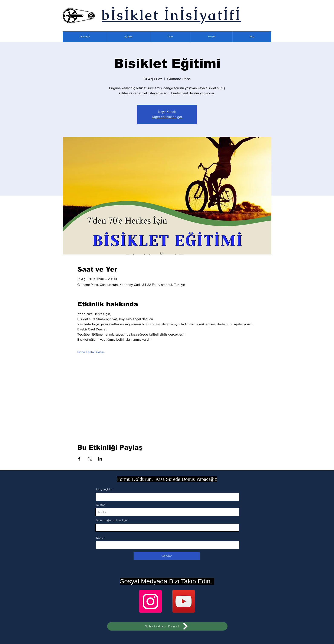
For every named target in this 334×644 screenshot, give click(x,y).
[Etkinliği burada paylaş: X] (90, 459)
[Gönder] (167, 556)
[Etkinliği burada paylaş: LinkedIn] (100, 459)
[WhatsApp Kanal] (167, 626)
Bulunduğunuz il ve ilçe (111, 520)
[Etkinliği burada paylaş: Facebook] (79, 459)
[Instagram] (150, 601)
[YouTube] (184, 601)
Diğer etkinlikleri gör (167, 117)
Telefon (101, 505)
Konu (100, 538)
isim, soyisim (104, 489)
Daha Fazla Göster (91, 352)
